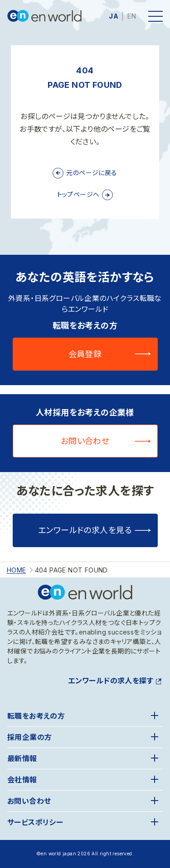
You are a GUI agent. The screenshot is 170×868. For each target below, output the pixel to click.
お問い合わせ (85, 441)
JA (114, 16)
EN (132, 16)
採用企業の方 (29, 737)
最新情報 (22, 758)
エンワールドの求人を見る (85, 530)
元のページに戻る (92, 173)
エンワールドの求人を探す (111, 681)
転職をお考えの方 (36, 716)
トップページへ (78, 194)
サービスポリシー (35, 822)
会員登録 (85, 354)
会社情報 (22, 780)
